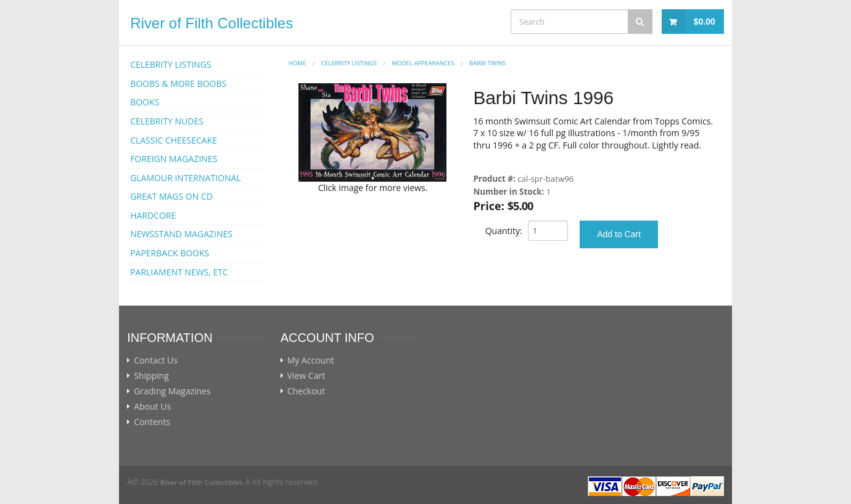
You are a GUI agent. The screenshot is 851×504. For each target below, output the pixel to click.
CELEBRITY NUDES (167, 121)
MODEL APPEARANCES (423, 63)
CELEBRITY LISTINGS (171, 64)
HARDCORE (153, 215)
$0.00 (705, 22)
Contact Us (156, 360)
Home (298, 63)
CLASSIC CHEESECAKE (174, 140)
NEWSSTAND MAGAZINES (181, 234)
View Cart (306, 376)
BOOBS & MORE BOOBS (178, 83)
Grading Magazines (172, 391)
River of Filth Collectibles (212, 23)
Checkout (306, 391)
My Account (311, 360)
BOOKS (145, 102)
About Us (152, 407)
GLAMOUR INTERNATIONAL (186, 178)
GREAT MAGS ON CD (171, 196)
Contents (152, 422)
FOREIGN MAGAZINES (174, 159)
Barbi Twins (487, 63)
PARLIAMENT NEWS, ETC (179, 272)
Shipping (151, 376)
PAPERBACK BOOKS (170, 253)
